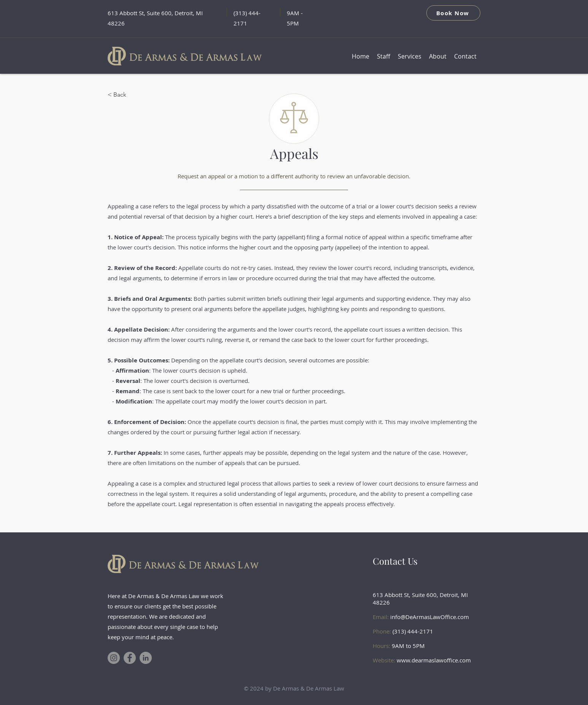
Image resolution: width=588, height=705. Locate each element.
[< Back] (133, 95)
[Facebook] (130, 658)
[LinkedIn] (146, 658)
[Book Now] (453, 13)
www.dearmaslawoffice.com (434, 660)
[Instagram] (114, 658)
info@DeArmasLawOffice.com (430, 617)
